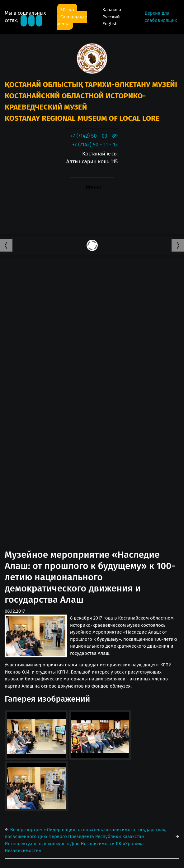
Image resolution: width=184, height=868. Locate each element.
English (110, 24)
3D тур (67, 10)
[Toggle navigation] (92, 187)
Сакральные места (72, 20)
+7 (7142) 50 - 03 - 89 (94, 136)
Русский (111, 17)
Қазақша (112, 10)
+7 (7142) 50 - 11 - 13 (95, 145)
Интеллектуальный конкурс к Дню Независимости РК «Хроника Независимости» (74, 847)
